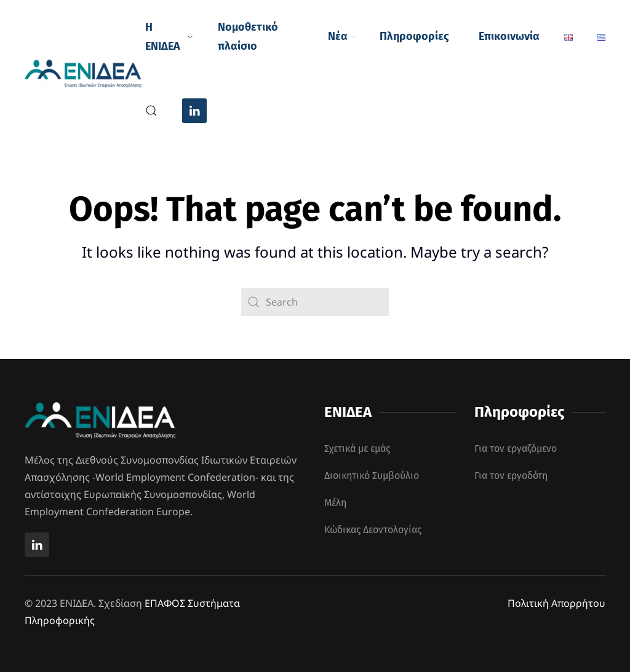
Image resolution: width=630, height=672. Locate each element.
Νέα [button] (341, 36)
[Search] (315, 302)
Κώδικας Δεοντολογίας (373, 530)
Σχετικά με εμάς (357, 449)
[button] (151, 111)
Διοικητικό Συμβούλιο (372, 476)
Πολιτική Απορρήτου (556, 603)
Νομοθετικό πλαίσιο (248, 37)
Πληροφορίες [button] (414, 36)
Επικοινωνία (509, 36)
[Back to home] (85, 74)
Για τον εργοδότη (511, 476)
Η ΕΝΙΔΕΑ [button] (169, 37)
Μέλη (335, 503)
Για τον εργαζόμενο (516, 449)
